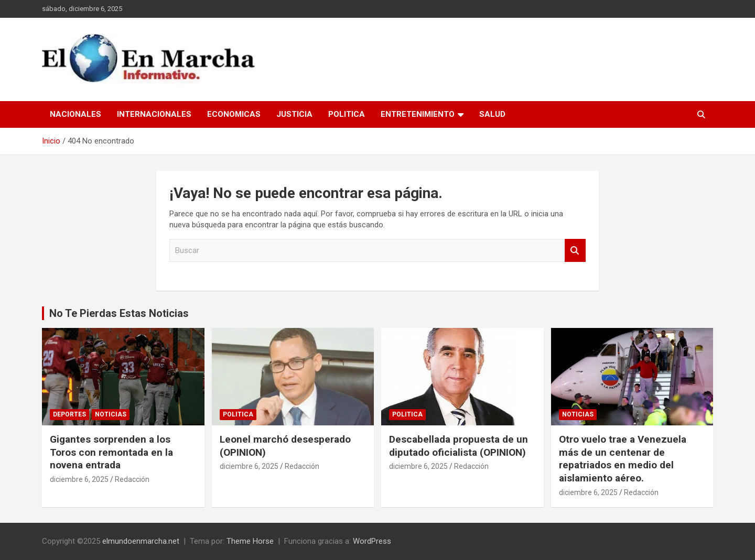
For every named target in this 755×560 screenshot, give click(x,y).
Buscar (575, 251)
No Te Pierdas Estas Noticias (119, 313)
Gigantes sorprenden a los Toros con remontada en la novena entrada (111, 452)
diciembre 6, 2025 (79, 479)
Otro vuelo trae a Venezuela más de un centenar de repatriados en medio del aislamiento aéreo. (623, 459)
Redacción (132, 479)
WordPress (372, 541)
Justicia (294, 114)
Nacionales (75, 114)
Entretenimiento (418, 114)
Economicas (234, 114)
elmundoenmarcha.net (141, 541)
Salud (492, 114)
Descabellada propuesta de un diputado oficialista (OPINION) (459, 446)
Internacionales (154, 114)
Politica (347, 114)
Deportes (69, 414)
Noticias (111, 414)
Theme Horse (250, 541)
